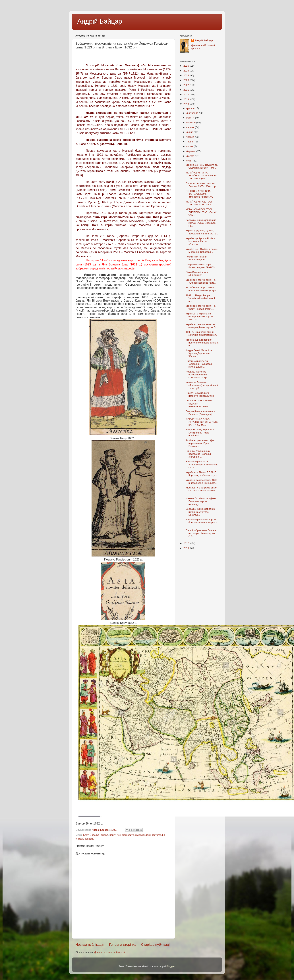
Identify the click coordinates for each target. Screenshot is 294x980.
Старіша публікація (156, 945)
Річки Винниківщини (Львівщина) (197, 274)
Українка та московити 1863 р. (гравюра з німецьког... (202, 481)
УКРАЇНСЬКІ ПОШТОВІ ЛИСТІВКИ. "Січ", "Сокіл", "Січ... (201, 212)
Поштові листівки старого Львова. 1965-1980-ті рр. (201, 185)
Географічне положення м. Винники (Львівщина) (201, 413)
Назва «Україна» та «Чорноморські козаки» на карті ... (202, 464)
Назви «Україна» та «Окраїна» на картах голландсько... (199, 364)
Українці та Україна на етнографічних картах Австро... (199, 317)
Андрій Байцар (100, 21)
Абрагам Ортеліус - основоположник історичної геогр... (197, 375)
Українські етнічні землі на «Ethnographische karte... (201, 281)
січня (190, 161)
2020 (187, 94)
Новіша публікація (90, 945)
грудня (190, 108)
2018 (187, 104)
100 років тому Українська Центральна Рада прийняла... (200, 432)
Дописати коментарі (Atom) (109, 952)
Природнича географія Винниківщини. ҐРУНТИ (201, 266)
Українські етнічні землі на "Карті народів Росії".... (201, 307)
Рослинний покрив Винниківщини (196, 258)
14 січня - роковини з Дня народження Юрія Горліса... (200, 443)
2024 (187, 75)
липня (190, 132)
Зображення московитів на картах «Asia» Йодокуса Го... (201, 223)
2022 (187, 85)
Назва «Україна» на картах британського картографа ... (202, 522)
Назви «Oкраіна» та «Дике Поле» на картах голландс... (201, 501)
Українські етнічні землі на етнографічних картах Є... (202, 326)
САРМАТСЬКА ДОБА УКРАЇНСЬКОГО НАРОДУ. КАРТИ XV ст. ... (202, 422)
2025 (187, 71)
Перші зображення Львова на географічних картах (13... (201, 533)
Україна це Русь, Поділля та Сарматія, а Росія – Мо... (202, 166)
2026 (187, 66)
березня (191, 151)
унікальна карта (85, 839)
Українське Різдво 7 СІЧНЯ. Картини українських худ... (202, 474)
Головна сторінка (123, 945)
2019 (187, 99)
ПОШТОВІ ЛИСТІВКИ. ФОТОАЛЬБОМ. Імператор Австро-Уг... (200, 194)
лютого (191, 156)
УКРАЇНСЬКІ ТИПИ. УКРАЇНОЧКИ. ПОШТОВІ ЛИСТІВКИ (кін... (201, 176)
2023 (187, 80)
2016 (187, 548)
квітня (190, 146)
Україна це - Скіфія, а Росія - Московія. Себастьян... (202, 250)
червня (191, 137)
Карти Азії (115, 835)
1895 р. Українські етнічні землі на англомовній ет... (202, 333)
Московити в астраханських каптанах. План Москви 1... (201, 491)
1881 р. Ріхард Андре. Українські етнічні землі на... (200, 298)
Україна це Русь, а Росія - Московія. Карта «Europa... (200, 241)
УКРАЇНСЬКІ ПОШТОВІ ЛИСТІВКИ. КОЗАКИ (199, 203)
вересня (191, 123)
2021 (187, 90)
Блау (86, 835)
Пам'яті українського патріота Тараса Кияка (200, 394)
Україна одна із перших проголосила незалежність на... (202, 343)
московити (128, 835)
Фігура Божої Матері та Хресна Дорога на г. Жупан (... (199, 353)
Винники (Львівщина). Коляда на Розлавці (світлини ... (198, 454)
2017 (187, 543)
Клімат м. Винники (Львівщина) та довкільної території (202, 385)
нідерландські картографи (150, 835)
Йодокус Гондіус (99, 835)
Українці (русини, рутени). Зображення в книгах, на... (202, 232)
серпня (191, 127)
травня (191, 142)
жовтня (191, 118)
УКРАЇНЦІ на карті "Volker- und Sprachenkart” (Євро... (202, 289)
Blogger (171, 966)
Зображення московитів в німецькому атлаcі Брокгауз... (200, 512)
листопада (193, 113)
